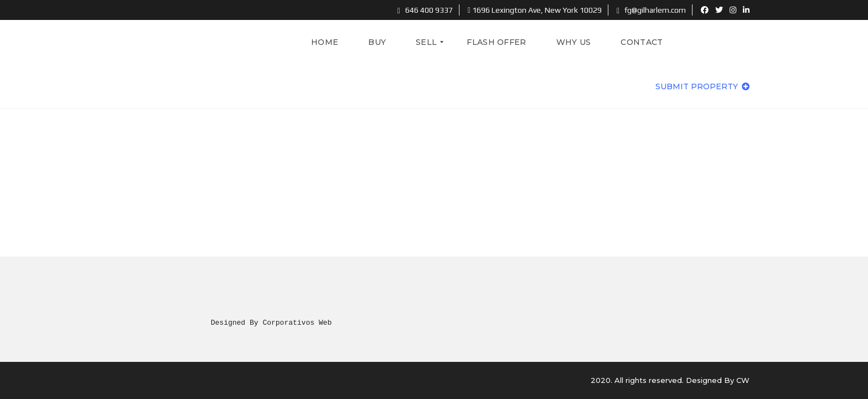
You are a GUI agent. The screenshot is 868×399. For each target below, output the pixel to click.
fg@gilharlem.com (651, 10)
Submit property (702, 86)
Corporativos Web (297, 323)
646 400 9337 (425, 10)
